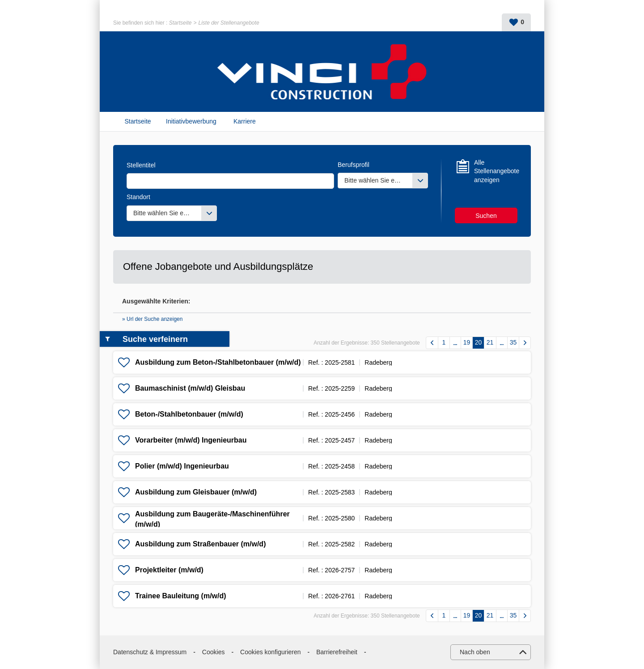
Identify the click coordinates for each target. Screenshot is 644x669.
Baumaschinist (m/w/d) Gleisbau (190, 388)
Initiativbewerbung (191, 121)
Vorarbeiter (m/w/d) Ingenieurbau (191, 440)
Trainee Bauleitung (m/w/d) (181, 596)
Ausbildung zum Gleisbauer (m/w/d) (196, 492)
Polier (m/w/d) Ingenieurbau (182, 466)
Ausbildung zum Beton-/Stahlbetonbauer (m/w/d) (218, 362)
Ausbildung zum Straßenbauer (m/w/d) (200, 544)
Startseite (180, 23)
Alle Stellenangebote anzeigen (496, 171)
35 (513, 342)
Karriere (245, 121)
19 (467, 342)
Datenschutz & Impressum (150, 652)
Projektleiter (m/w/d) (169, 570)
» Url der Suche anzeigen (152, 319)
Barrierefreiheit (337, 652)
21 (490, 342)
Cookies (214, 652)
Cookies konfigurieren (270, 652)
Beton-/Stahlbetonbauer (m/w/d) (189, 414)
